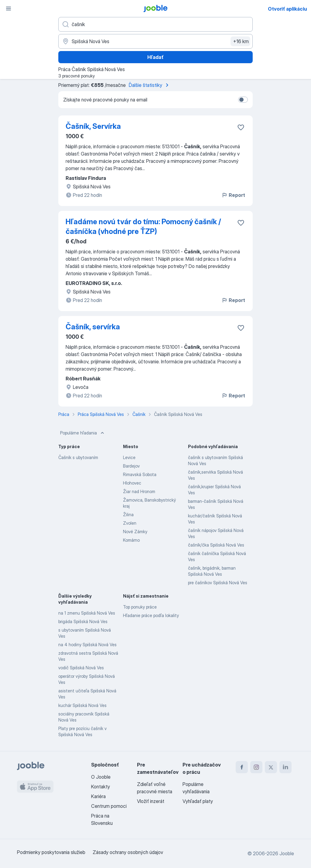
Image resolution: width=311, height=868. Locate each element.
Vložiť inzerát (151, 801)
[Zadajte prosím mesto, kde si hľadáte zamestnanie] (155, 41)
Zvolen (130, 523)
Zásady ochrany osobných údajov (128, 852)
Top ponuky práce (140, 607)
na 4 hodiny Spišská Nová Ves (87, 645)
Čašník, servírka (93, 327)
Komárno (131, 540)
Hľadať (155, 57)
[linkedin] (285, 767)
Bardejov (131, 466)
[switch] (243, 100)
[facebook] (242, 767)
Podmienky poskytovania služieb (51, 852)
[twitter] (271, 767)
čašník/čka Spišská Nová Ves (216, 545)
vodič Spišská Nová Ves (81, 668)
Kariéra (98, 796)
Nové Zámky (135, 532)
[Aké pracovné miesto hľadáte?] (155, 24)
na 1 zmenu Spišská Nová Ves (87, 613)
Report (233, 195)
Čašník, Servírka (93, 126)
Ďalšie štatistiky (150, 85)
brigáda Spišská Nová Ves (83, 621)
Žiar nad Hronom (139, 491)
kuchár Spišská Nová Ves (82, 705)
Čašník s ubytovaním (78, 457)
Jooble (287, 853)
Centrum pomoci (109, 806)
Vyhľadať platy (198, 801)
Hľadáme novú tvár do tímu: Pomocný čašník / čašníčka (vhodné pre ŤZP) (143, 226)
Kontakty (101, 787)
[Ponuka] (9, 9)
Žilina (128, 515)
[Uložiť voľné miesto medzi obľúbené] (241, 127)
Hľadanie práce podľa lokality (151, 615)
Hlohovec (132, 483)
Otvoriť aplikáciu (287, 9)
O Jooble (101, 777)
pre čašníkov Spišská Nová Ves (218, 583)
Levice (129, 457)
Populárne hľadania (83, 433)
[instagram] (256, 767)
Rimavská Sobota (140, 474)
